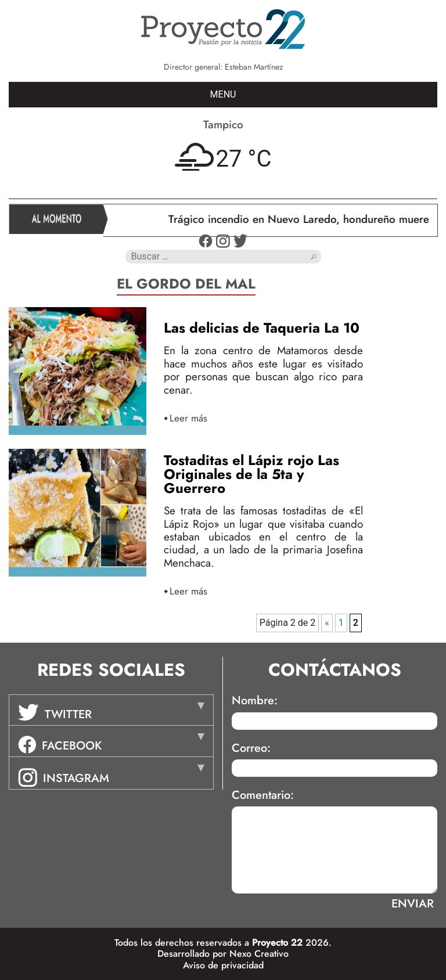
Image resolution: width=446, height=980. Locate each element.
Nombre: (255, 701)
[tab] (111, 710)
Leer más (188, 418)
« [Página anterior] (327, 623)
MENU (223, 94)
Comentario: (263, 795)
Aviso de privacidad (223, 965)
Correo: (251, 748)
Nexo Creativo (259, 954)
